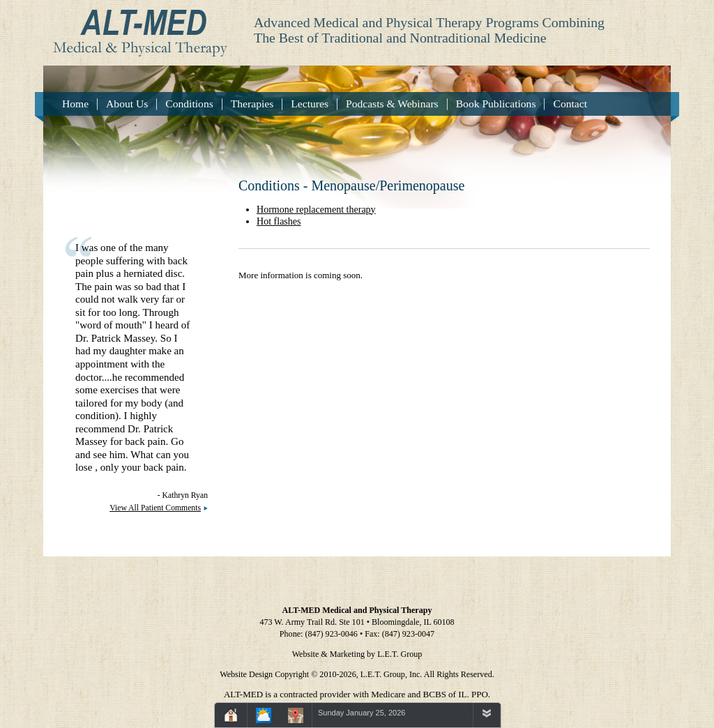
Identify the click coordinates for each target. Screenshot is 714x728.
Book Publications (496, 104)
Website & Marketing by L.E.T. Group (357, 654)
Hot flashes (279, 221)
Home (75, 104)
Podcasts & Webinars (392, 104)
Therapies (252, 104)
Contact (570, 104)
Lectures (310, 104)
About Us (127, 104)
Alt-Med (136, 29)
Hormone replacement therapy (316, 209)
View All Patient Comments (155, 508)
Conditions (189, 104)
